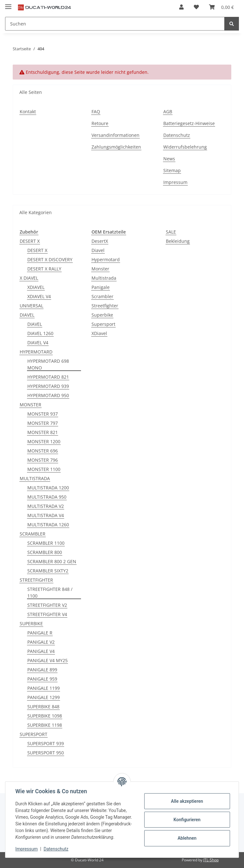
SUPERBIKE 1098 (45, 716)
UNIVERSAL (31, 306)
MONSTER (30, 405)
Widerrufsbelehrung (185, 147)
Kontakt (28, 112)
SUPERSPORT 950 (46, 753)
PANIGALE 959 (42, 679)
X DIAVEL (29, 278)
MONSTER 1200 (44, 441)
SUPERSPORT (34, 734)
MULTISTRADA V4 (46, 515)
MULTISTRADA (35, 478)
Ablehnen (187, 838)
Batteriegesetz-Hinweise (189, 123)
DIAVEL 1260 (40, 333)
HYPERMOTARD (36, 352)
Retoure (100, 123)
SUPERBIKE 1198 (45, 725)
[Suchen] (115, 24)
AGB (168, 112)
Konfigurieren (187, 820)
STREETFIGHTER (36, 580)
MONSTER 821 (43, 432)
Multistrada (104, 278)
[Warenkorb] (221, 7)
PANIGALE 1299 (44, 697)
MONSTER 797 (43, 423)
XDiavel (99, 333)
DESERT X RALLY (44, 269)
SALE (171, 232)
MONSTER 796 (43, 460)
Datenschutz (177, 135)
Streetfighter (105, 306)
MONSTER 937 (43, 414)
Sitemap (172, 170)
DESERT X (30, 241)
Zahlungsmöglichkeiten (116, 147)
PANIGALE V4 (41, 651)
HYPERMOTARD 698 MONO (48, 364)
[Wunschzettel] (196, 7)
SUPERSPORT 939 (46, 743)
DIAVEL (27, 315)
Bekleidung (178, 241)
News (169, 159)
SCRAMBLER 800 (45, 552)
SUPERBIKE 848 (43, 707)
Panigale (101, 287)
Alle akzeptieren (187, 801)
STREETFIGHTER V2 (47, 605)
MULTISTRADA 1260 (48, 525)
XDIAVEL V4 (39, 296)
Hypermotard (106, 259)
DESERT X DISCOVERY (50, 259)
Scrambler (102, 296)
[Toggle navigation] (8, 4)
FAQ (96, 112)
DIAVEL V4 (38, 343)
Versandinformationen (115, 135)
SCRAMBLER (33, 534)
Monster (100, 269)
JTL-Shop (211, 860)
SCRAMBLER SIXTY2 (48, 571)
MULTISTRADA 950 (47, 497)
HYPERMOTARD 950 (48, 395)
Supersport (103, 324)
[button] (181, 7)
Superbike (102, 315)
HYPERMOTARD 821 (48, 377)
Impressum (175, 182)
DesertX (100, 241)
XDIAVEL (36, 287)
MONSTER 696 (43, 451)
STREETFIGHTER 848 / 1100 (50, 592)
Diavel (98, 250)
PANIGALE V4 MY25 (47, 660)
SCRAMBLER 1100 (46, 543)
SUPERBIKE (31, 623)
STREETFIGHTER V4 (47, 614)
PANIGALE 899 (42, 670)
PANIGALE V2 (41, 642)
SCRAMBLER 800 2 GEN (52, 561)
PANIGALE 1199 (44, 688)
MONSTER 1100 (44, 469)
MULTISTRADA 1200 (48, 488)
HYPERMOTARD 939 (48, 386)
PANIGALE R (40, 633)
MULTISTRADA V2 (46, 506)
